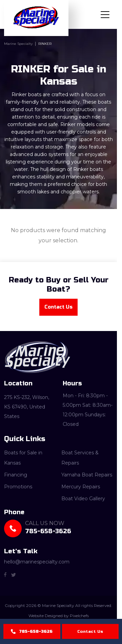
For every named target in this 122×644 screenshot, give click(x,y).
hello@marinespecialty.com (37, 562)
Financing (16, 475)
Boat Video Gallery (83, 499)
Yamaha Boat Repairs (87, 475)
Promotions (18, 487)
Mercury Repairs (81, 487)
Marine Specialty (18, 44)
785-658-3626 (36, 631)
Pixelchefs (79, 616)
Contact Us (90, 631)
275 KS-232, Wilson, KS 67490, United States (27, 407)
